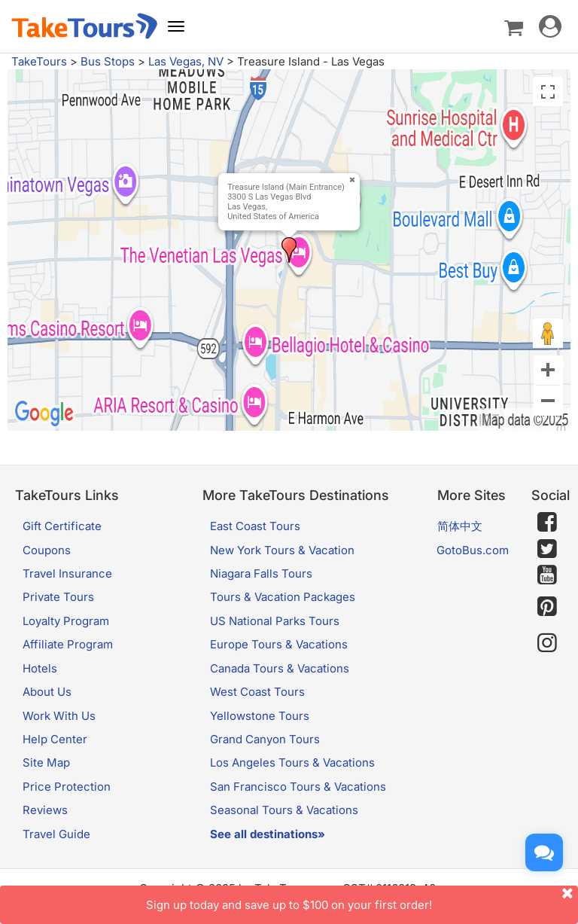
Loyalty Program (66, 621)
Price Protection (67, 787)
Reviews (45, 810)
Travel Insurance (67, 573)
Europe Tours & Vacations (279, 644)
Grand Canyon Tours (265, 739)
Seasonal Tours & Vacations (284, 810)
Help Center (55, 739)
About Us (47, 692)
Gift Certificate (62, 526)
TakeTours (39, 61)
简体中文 (460, 526)
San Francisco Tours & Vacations (298, 787)
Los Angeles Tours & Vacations (292, 762)
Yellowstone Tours (260, 716)
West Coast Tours (257, 692)
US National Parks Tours (275, 621)
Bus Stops (108, 61)
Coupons (47, 550)
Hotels (40, 668)
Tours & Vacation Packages (283, 597)
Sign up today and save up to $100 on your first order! (362, 899)
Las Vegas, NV (186, 61)
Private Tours (58, 597)
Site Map (46, 762)
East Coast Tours (255, 526)
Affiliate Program (68, 644)
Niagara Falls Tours (261, 573)
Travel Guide (56, 834)
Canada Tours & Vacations (280, 668)
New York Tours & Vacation (282, 550)
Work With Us (59, 716)
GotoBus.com (473, 550)
